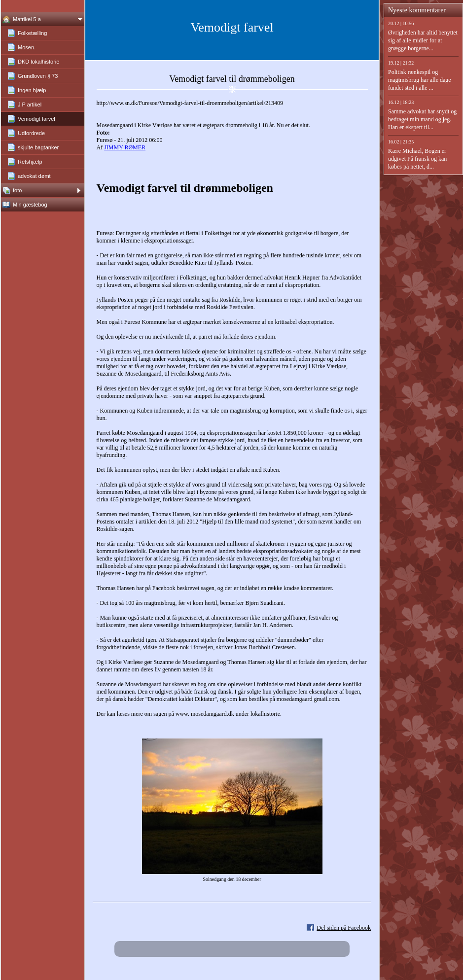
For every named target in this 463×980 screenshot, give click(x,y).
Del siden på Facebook (344, 928)
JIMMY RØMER (125, 147)
